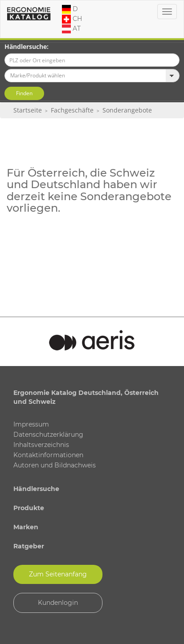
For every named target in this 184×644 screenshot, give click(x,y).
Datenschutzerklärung (48, 435)
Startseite (28, 110)
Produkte (29, 508)
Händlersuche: (27, 46)
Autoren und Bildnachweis (55, 465)
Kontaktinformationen (48, 455)
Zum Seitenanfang (58, 574)
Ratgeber (29, 546)
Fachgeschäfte (72, 110)
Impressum (31, 424)
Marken (26, 527)
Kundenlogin (58, 603)
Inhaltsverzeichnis (41, 445)
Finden (24, 93)
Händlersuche (36, 489)
